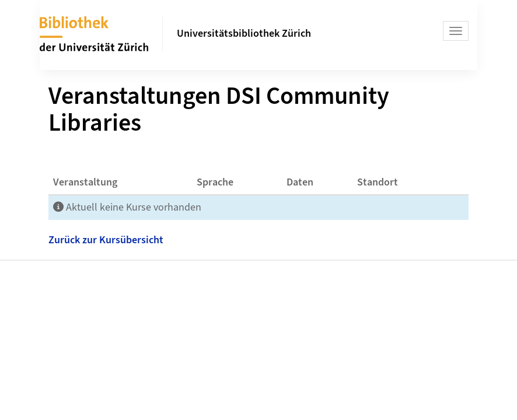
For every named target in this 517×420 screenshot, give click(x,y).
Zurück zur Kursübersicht (106, 240)
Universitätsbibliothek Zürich (244, 34)
